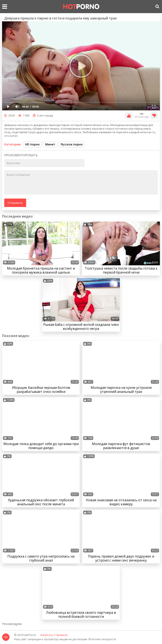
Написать (47, 635)
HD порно (32, 144)
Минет (50, 144)
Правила (62, 635)
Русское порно (72, 144)
